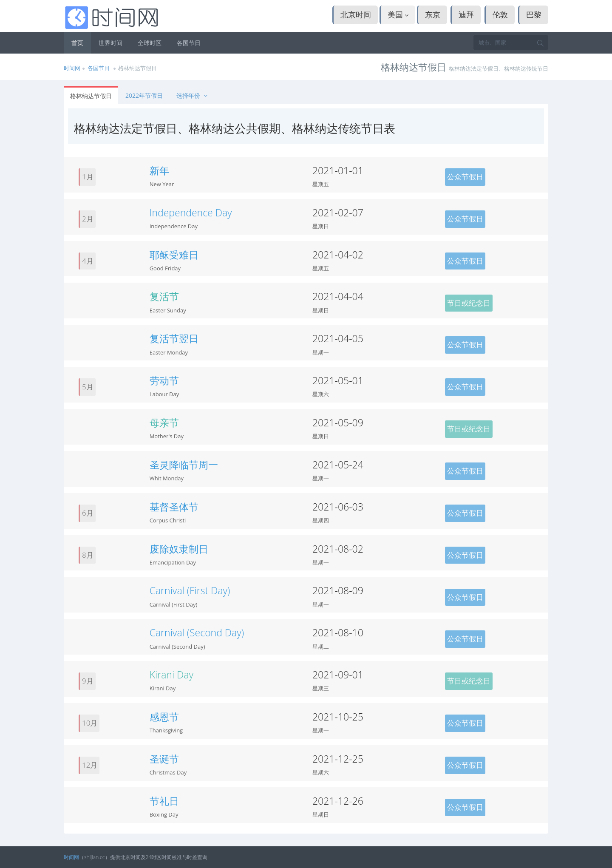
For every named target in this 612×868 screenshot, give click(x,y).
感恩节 (164, 717)
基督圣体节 (174, 507)
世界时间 (110, 43)
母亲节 (164, 423)
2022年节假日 (144, 95)
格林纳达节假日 (91, 96)
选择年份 (193, 95)
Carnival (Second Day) (197, 633)
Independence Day (191, 213)
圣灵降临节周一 (184, 465)
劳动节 (164, 380)
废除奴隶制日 (179, 549)
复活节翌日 (174, 338)
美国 (398, 14)
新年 (159, 170)
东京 (433, 14)
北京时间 (356, 14)
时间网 (72, 68)
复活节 (164, 296)
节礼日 (164, 801)
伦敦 (500, 14)
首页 (77, 43)
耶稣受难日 (174, 255)
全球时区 (150, 43)
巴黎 (534, 14)
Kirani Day (171, 675)
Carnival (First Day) (190, 590)
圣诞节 (164, 759)
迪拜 (466, 14)
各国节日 (189, 43)
